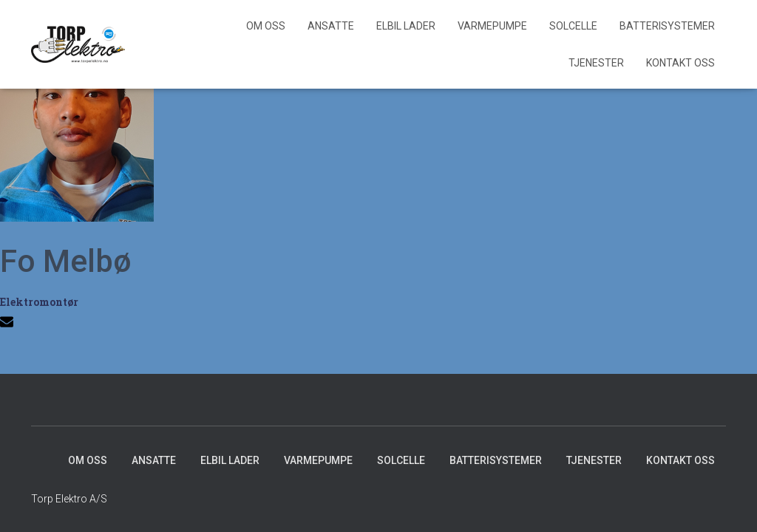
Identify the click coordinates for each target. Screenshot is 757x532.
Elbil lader (406, 26)
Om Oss (266, 26)
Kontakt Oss (680, 63)
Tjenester (596, 63)
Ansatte (331, 26)
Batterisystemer (667, 26)
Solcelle (573, 26)
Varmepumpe (492, 26)
